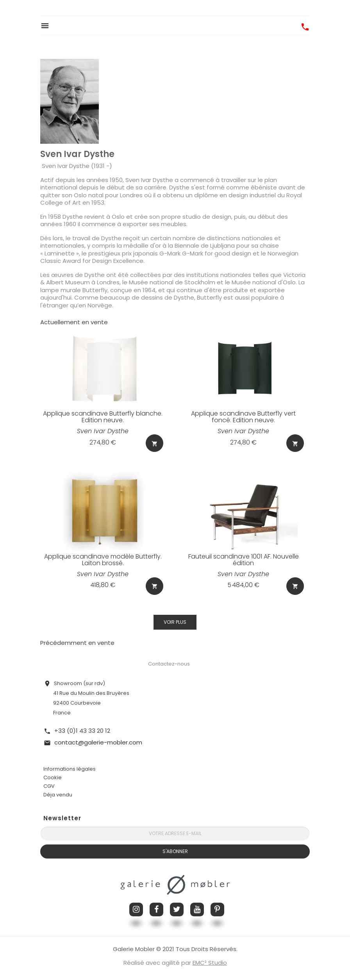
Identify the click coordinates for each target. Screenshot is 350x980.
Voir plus (175, 621)
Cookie (53, 777)
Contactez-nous (169, 663)
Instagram (136, 909)
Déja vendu (58, 794)
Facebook (156, 909)
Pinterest (217, 909)
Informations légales (70, 768)
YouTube (197, 909)
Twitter (177, 909)
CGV (49, 785)
